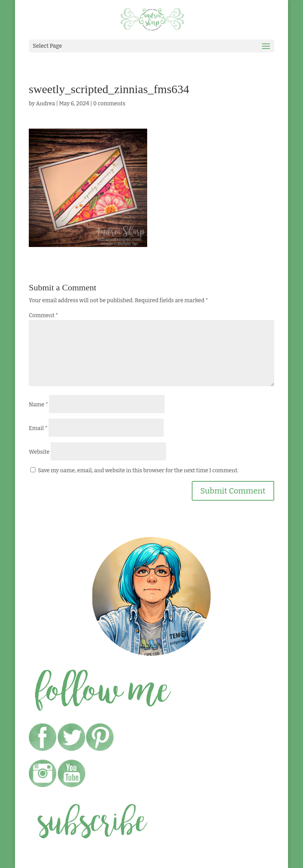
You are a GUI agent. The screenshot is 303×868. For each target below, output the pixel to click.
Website (39, 452)
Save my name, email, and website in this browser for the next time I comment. (138, 470)
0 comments (109, 104)
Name (38, 405)
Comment (44, 315)
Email (38, 428)
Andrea (45, 104)
